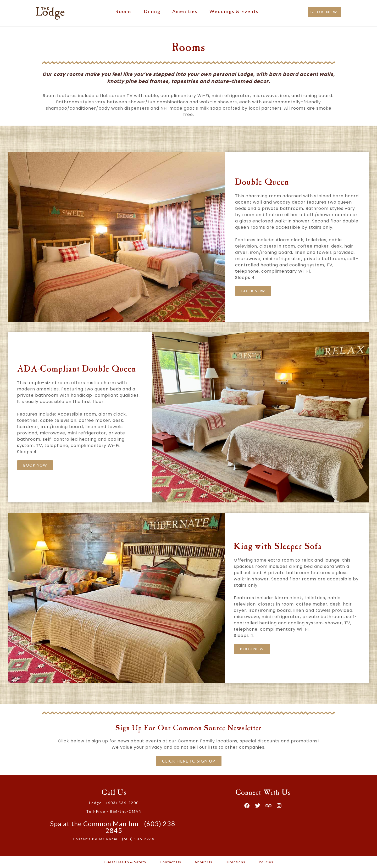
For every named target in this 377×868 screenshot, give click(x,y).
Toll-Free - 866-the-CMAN (114, 811)
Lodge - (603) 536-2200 (114, 803)
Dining (152, 11)
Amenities (185, 11)
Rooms (124, 11)
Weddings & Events (234, 11)
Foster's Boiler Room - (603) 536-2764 (114, 839)
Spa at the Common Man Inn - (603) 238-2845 (114, 827)
